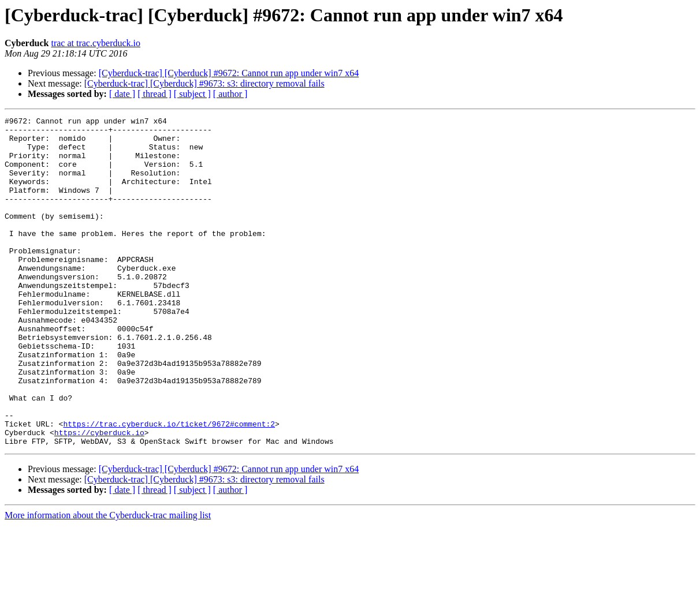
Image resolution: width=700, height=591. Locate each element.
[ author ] (230, 94)
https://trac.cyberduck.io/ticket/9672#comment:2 (169, 486)
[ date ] (122, 94)
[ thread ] (154, 94)
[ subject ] (192, 94)
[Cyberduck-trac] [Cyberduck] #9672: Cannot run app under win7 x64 (229, 73)
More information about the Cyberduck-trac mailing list (108, 581)
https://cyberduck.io (99, 496)
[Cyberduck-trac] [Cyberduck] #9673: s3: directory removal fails (204, 83)
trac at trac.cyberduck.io (96, 43)
